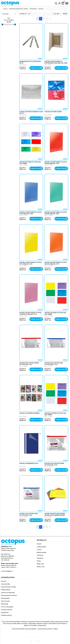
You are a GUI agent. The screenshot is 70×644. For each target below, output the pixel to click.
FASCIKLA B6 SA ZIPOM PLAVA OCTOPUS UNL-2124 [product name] (54, 364)
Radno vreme (41, 567)
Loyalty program (42, 547)
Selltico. (56, 629)
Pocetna (5, 9)
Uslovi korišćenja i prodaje (8, 587)
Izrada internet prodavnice (45, 629)
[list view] (64, 14)
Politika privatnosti (6, 615)
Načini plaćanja (5, 598)
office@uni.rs (9, 571)
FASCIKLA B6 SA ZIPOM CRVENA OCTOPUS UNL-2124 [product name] (29, 364)
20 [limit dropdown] (29, 14)
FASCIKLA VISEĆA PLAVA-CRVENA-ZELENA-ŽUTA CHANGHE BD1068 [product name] (55, 514)
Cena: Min (56, 14)
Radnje (39, 561)
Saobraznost (5, 612)
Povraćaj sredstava (7, 610)
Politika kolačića (6, 590)
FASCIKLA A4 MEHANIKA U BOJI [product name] (29, 463)
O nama (39, 550)
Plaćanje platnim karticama (9, 595)
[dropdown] (59, 3)
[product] (31, 42)
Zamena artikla (5, 584)
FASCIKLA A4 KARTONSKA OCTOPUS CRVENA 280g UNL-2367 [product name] (56, 163)
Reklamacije (5, 604)
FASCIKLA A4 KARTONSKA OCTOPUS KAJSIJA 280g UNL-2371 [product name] (56, 263)
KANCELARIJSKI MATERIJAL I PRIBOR (19, 9)
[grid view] (66, 14)
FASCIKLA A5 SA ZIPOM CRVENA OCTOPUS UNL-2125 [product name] (54, 464)
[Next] (50, 19)
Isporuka (4, 581)
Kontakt (39, 544)
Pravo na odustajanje (7, 607)
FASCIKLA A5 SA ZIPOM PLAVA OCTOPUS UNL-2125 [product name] (29, 514)
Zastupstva (40, 555)
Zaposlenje (40, 558)
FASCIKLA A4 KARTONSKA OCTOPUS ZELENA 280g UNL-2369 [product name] (56, 213)
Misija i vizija (40, 564)
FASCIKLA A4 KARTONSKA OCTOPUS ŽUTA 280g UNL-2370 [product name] (30, 263)
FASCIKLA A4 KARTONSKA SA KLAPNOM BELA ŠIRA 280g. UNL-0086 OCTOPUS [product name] (56, 63)
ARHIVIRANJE (33, 9)
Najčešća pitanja (42, 552)
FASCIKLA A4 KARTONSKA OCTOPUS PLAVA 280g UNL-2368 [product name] (30, 213)
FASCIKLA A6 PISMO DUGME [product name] (53, 112)
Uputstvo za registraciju (8, 593)
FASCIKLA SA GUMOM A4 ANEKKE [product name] (29, 413)
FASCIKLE (23, 67)
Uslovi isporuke (5, 601)
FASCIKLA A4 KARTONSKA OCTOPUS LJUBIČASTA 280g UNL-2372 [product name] (30, 313)
